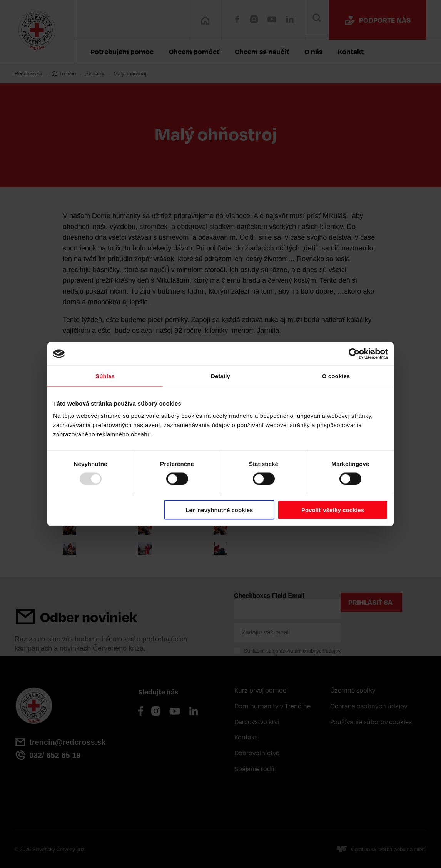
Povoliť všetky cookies (333, 510)
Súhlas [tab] (105, 376)
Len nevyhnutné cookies (219, 510)
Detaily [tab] (220, 376)
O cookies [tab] (336, 376)
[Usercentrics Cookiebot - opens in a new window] (354, 354)
